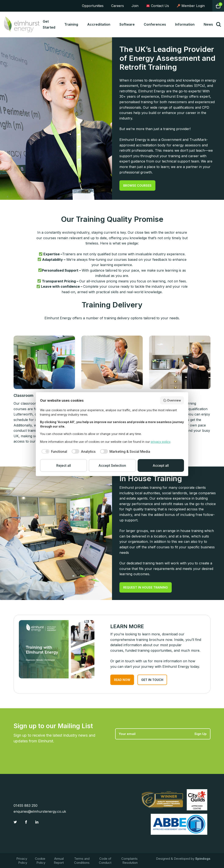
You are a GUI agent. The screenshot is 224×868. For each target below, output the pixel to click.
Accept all (161, 465)
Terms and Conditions (82, 861)
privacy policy (161, 442)
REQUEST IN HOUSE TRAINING (146, 587)
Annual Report (59, 861)
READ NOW (122, 680)
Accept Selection (112, 465)
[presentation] (147, 750)
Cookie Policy (40, 861)
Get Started (49, 24)
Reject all (64, 465)
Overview (172, 400)
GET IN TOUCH (152, 680)
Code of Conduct (105, 861)
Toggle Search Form (218, 24)
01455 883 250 (26, 806)
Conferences (155, 24)
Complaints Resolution (129, 861)
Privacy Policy (22, 861)
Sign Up (200, 734)
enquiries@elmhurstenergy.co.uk (40, 811)
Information (185, 24)
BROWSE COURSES (137, 185)
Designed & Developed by (183, 859)
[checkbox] (54, 451)
